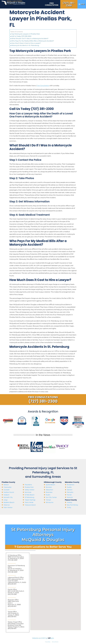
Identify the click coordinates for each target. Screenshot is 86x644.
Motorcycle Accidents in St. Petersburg (25, 45)
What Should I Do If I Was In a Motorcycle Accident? (30, 39)
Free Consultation (52, 4)
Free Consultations (43, 397)
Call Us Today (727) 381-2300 (21, 36)
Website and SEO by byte (43, 638)
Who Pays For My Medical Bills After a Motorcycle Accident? (33, 41)
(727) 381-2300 (69, 4)
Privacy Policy (48, 642)
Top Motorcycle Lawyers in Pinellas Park (26, 34)
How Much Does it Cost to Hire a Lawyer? (26, 43)
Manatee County (72, 482)
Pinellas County (8, 482)
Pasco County (71, 500)
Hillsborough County (53, 482)
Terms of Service (55, 642)
